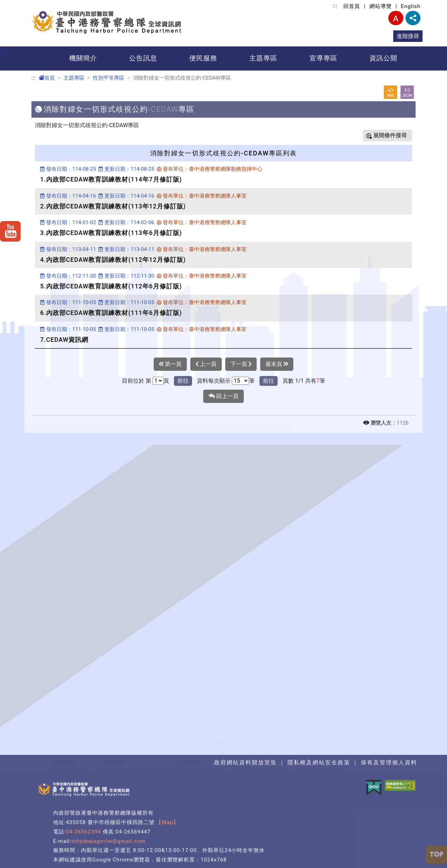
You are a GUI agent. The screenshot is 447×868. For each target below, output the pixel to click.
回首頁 (352, 6)
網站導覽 (381, 6)
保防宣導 (314, 738)
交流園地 (187, 727)
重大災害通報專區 (199, 783)
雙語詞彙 (187, 794)
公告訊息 (143, 58)
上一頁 (206, 364)
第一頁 (170, 364)
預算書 (61, 859)
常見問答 (187, 761)
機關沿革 (64, 727)
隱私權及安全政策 (124, 794)
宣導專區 (323, 58)
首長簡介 (64, 749)
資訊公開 (383, 58)
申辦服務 (187, 738)
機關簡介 (83, 58)
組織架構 (64, 761)
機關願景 (64, 738)
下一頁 (241, 364)
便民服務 (203, 58)
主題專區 (263, 58)
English (411, 6)
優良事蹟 (112, 738)
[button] (223, 687)
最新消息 (112, 727)
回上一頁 (223, 396)
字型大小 (396, 18)
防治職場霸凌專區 (262, 772)
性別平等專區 (109, 78)
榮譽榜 (109, 828)
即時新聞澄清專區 (124, 816)
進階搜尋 (408, 36)
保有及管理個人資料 (127, 805)
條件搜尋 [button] (395, 135)
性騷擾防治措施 (259, 761)
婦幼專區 (250, 738)
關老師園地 (253, 727)
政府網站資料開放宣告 (130, 783)
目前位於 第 (137, 381)
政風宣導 (314, 749)
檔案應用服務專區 (199, 772)
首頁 (47, 78)
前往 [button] (183, 381)
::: (335, 6)
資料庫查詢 (190, 749)
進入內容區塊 (17, 4)
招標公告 (112, 772)
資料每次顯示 (214, 381)
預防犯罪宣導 (320, 727)
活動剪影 (112, 749)
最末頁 (277, 364)
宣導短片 (314, 761)
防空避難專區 (320, 772)
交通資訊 (64, 772)
